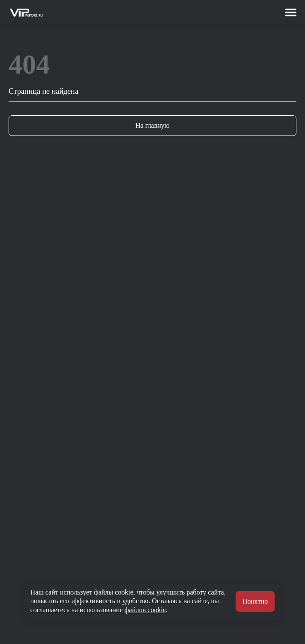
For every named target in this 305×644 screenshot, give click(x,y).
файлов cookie (145, 610)
